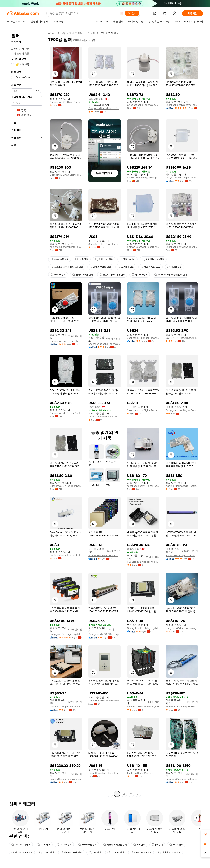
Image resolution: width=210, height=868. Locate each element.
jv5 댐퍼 (157, 845)
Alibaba (52, 33)
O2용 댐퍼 (82, 259)
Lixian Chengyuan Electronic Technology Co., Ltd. (105, 417)
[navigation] (27, 414)
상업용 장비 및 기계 (72, 33)
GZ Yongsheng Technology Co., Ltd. (143, 105)
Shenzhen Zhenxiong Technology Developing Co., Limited (105, 244)
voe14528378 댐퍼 (141, 852)
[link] (205, 835)
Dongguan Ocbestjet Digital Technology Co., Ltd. (66, 634)
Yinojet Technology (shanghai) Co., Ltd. (143, 178)
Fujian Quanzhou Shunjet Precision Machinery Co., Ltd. (105, 773)
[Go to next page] (138, 794)
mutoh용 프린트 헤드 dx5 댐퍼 (67, 267)
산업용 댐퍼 (174, 267)
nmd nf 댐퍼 (58, 275)
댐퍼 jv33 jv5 (127, 259)
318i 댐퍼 (95, 852)
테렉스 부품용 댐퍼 (100, 267)
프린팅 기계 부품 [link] (110, 33)
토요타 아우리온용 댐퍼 (112, 275)
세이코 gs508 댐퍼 (22, 852)
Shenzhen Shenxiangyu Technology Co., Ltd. (182, 105)
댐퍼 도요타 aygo (151, 267)
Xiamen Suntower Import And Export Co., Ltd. (143, 247)
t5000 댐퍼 (64, 845)
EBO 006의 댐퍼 (21, 845)
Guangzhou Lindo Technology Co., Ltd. (143, 562)
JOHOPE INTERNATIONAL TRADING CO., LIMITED (182, 338)
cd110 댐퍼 (176, 845)
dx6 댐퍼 (139, 845)
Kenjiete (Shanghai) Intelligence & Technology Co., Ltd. (66, 247)
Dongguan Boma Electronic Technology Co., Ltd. (105, 108)
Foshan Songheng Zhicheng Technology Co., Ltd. (66, 779)
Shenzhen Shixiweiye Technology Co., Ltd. (182, 247)
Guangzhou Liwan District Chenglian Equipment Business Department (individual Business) (66, 175)
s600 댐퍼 (44, 845)
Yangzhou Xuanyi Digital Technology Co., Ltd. (143, 486)
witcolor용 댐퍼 (87, 845)
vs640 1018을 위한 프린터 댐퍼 (171, 275)
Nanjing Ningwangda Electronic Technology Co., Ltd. (182, 486)
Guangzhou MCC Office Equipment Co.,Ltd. (105, 634)
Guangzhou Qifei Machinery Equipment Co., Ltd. (66, 102)
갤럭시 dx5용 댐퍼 (83, 275)
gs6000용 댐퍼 (60, 259)
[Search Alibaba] (83, 13)
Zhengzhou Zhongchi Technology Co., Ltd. (143, 338)
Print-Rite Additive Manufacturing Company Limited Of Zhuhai (105, 555)
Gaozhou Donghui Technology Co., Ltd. (66, 707)
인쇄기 (92, 33)
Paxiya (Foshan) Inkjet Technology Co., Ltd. (182, 178)
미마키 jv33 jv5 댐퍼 (153, 259)
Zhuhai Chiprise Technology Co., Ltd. (105, 701)
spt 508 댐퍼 (140, 275)
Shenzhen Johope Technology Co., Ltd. (105, 344)
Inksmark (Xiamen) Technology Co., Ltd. (182, 779)
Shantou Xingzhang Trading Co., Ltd (182, 707)
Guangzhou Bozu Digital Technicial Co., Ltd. (66, 341)
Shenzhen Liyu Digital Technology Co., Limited (143, 410)
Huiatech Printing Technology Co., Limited (182, 555)
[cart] (165, 14)
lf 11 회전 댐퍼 (116, 852)
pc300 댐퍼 (47, 852)
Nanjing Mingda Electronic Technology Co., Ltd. (66, 555)
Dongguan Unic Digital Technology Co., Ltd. (182, 410)
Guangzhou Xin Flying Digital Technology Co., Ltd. (143, 628)
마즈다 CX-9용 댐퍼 (71, 852)
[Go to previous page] (110, 794)
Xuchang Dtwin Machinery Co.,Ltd (143, 773)
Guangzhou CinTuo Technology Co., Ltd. (66, 486)
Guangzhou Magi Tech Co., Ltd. (66, 413)
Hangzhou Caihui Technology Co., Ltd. (182, 628)
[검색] (132, 13)
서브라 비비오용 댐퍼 (115, 845)
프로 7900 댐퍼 (104, 259)
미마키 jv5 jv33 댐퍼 (169, 852)
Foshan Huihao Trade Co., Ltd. (143, 707)
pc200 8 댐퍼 (126, 267)
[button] (121, 13)
